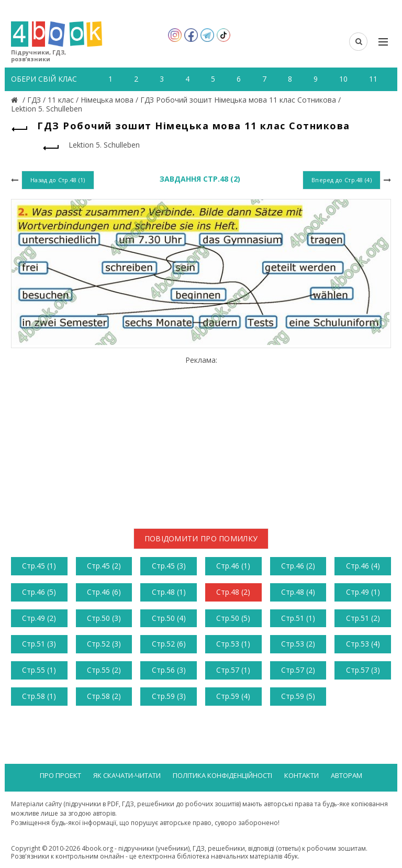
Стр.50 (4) (169, 618)
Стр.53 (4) (363, 644)
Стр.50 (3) (104, 618)
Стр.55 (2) (104, 670)
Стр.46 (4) (363, 566)
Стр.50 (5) (233, 618)
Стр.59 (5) (298, 696)
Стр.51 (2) (363, 618)
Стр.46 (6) (104, 592)
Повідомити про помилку (201, 538)
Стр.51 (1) (298, 618)
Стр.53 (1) (233, 644)
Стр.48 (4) (298, 592)
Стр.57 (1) (233, 670)
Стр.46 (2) (298, 566)
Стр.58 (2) (104, 696)
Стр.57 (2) (298, 670)
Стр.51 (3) (39, 644)
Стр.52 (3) (104, 644)
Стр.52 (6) (169, 644)
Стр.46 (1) (233, 566)
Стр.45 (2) (104, 566)
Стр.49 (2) (39, 618)
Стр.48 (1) (169, 592)
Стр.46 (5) (39, 592)
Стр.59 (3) (169, 696)
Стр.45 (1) (39, 566)
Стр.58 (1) (39, 696)
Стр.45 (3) (169, 566)
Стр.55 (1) (39, 670)
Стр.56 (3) (169, 670)
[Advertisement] (201, 438)
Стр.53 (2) (298, 644)
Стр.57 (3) (363, 670)
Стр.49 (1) (363, 592)
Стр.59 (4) (233, 696)
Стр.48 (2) (233, 592)
